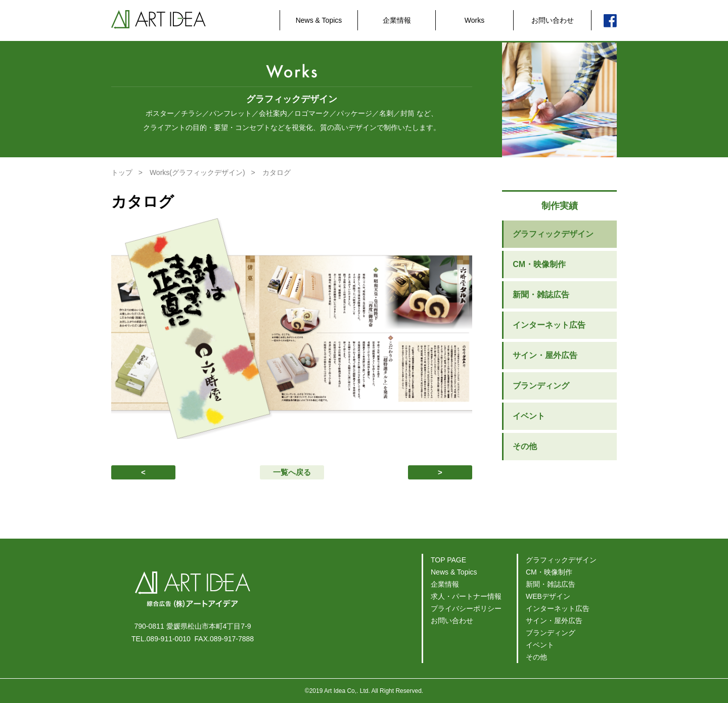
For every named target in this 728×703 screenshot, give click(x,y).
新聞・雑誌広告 (541, 295)
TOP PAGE (448, 560)
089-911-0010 (169, 639)
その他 (525, 446)
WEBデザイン (548, 596)
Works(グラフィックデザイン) (197, 172)
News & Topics (319, 20)
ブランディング (541, 386)
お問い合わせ (553, 20)
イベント (529, 416)
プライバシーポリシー (466, 608)
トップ (122, 172)
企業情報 (397, 20)
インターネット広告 (549, 325)
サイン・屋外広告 (545, 355)
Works (474, 20)
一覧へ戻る (292, 472)
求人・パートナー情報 (466, 596)
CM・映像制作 (539, 264)
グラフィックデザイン (553, 234)
